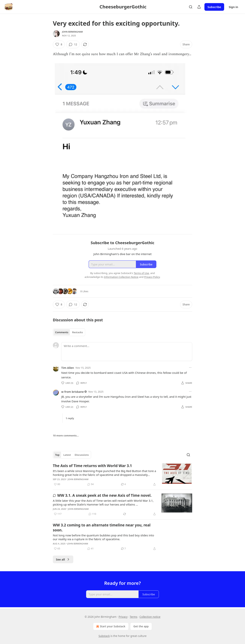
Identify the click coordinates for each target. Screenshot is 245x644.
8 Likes (84, 291)
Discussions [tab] (82, 455)
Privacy (123, 617)
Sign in (233, 7)
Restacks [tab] (78, 332)
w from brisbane (73, 392)
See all (63, 559)
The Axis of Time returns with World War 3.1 (92, 466)
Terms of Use (141, 273)
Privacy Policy (152, 277)
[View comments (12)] (73, 44)
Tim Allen (68, 368)
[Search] (191, 7)
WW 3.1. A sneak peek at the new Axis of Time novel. (102, 495)
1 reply (70, 418)
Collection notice (150, 617)
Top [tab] (57, 455)
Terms (133, 617)
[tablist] (69, 332)
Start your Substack (110, 626)
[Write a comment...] (127, 352)
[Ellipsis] (190, 367)
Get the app (141, 626)
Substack (104, 636)
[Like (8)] (59, 44)
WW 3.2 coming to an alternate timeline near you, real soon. (102, 528)
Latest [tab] (67, 455)
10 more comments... (66, 435)
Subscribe (214, 7)
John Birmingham (72, 32)
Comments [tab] (62, 332)
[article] (122, 475)
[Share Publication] (199, 7)
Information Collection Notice (121, 277)
